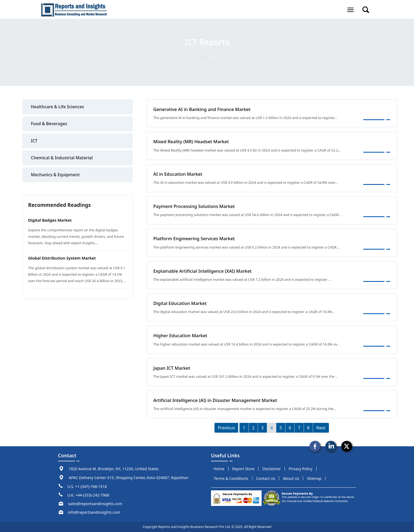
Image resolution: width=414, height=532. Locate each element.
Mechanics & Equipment (56, 176)
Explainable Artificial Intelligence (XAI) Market (205, 271)
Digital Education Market (181, 303)
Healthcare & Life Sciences (58, 107)
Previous (226, 428)
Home (201, 57)
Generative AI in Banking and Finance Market (204, 109)
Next (321, 428)
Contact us (266, 478)
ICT (34, 141)
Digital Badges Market (51, 221)
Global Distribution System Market (64, 259)
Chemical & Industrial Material (63, 159)
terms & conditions (231, 478)
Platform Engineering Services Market (196, 238)
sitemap (314, 478)
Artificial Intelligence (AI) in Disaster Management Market (218, 400)
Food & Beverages (50, 124)
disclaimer (272, 469)
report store (243, 469)
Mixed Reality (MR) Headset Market (193, 141)
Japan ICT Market (173, 368)
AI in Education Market (179, 174)
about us (291, 478)
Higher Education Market (182, 335)
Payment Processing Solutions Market (196, 206)
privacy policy (300, 469)
